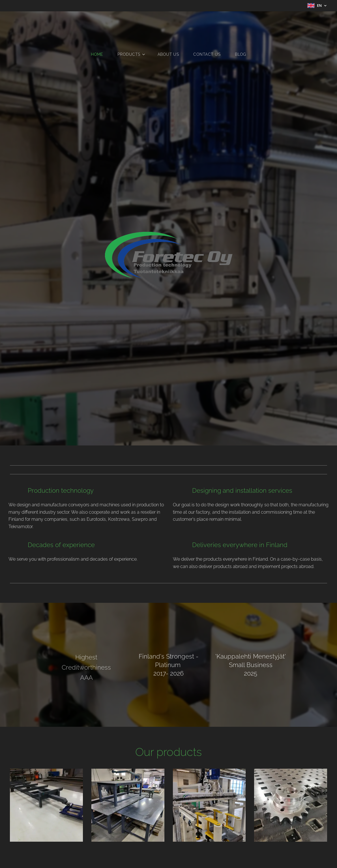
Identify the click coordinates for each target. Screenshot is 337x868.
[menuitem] (100, 54)
